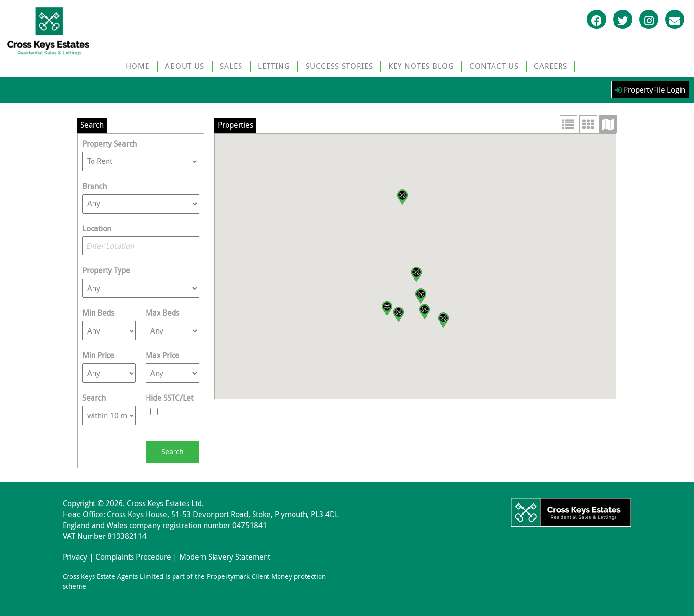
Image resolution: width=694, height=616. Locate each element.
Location (97, 228)
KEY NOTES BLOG (421, 66)
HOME (138, 66)
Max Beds (162, 313)
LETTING (274, 66)
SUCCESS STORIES (339, 66)
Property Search (110, 144)
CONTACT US (494, 66)
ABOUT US (185, 66)
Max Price (162, 355)
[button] (402, 197)
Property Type (106, 270)
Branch (94, 186)
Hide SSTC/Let (169, 398)
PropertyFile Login (650, 90)
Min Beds (98, 313)
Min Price (98, 355)
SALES (231, 66)
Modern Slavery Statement (225, 557)
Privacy (75, 557)
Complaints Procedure (133, 557)
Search (94, 398)
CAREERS (551, 66)
